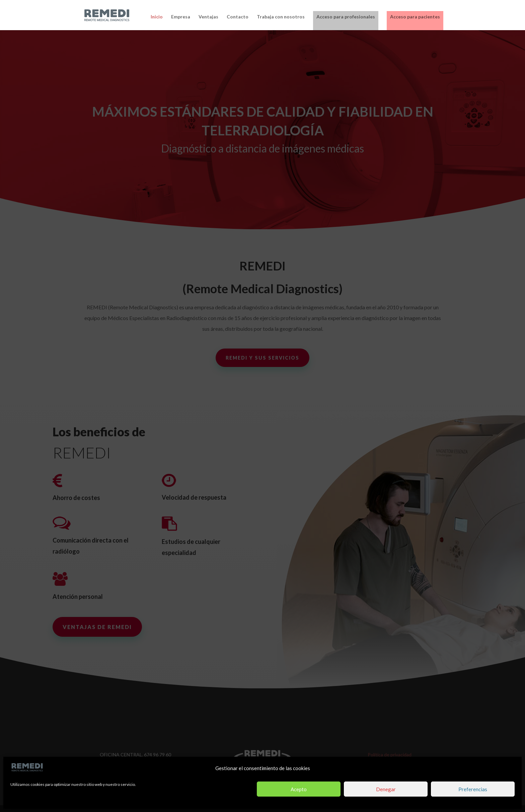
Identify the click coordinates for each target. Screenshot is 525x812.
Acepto (299, 789)
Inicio (157, 17)
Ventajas (208, 17)
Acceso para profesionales (346, 17)
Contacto (238, 17)
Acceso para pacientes (415, 17)
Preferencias (473, 789)
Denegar (386, 789)
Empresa (181, 17)
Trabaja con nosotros (281, 17)
